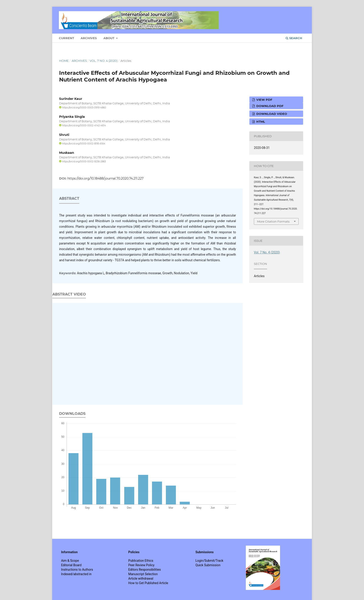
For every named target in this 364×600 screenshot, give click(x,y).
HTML (260, 122)
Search (294, 38)
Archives (89, 38)
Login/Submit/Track (209, 561)
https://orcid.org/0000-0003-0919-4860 (83, 108)
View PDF (264, 100)
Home (64, 61)
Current (66, 38)
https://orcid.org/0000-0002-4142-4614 (82, 125)
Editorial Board (71, 565)
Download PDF (269, 106)
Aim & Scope (70, 561)
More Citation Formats (273, 221)
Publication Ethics (141, 561)
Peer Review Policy (141, 565)
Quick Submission (208, 565)
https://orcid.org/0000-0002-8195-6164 (82, 144)
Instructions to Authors (77, 570)
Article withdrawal (141, 579)
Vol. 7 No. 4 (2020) (104, 61)
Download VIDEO (271, 114)
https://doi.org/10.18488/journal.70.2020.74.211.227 (105, 178)
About (109, 38)
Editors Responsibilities (145, 570)
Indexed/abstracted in (76, 574)
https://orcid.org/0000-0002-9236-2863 (82, 162)
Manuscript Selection (143, 574)
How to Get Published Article (148, 583)
